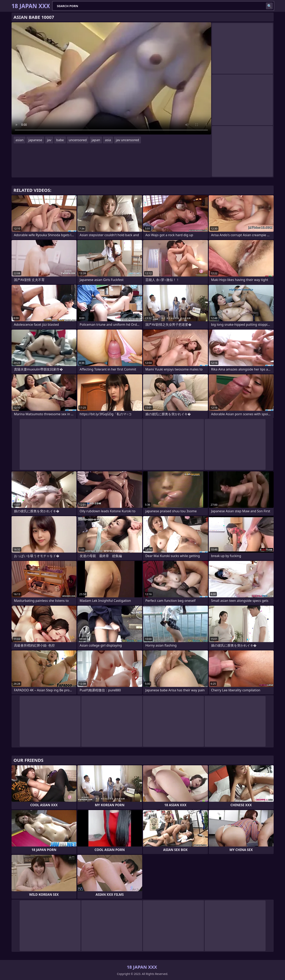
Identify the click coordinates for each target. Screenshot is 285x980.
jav (49, 140)
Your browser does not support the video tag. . (111, 78)
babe (60, 140)
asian (20, 140)
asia (108, 140)
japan (96, 140)
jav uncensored (127, 140)
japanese (35, 140)
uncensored (78, 140)
